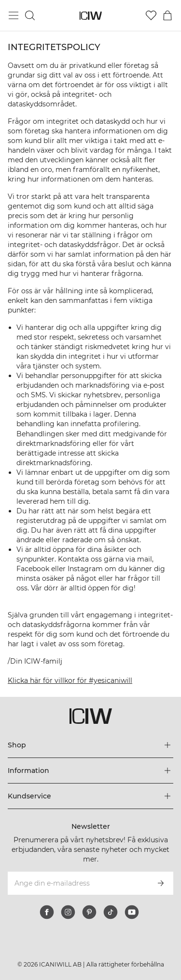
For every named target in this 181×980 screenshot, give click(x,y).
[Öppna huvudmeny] (14, 15)
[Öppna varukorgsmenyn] (167, 15)
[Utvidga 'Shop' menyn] (90, 745)
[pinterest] (89, 912)
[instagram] (68, 912)
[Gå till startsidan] (90, 16)
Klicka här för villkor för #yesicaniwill (70, 680)
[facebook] (47, 912)
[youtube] (132, 912)
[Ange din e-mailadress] (77, 883)
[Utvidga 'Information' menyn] (90, 771)
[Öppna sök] (30, 15)
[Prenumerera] (161, 883)
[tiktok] (111, 912)
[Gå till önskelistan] (151, 15)
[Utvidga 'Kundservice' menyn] (90, 796)
